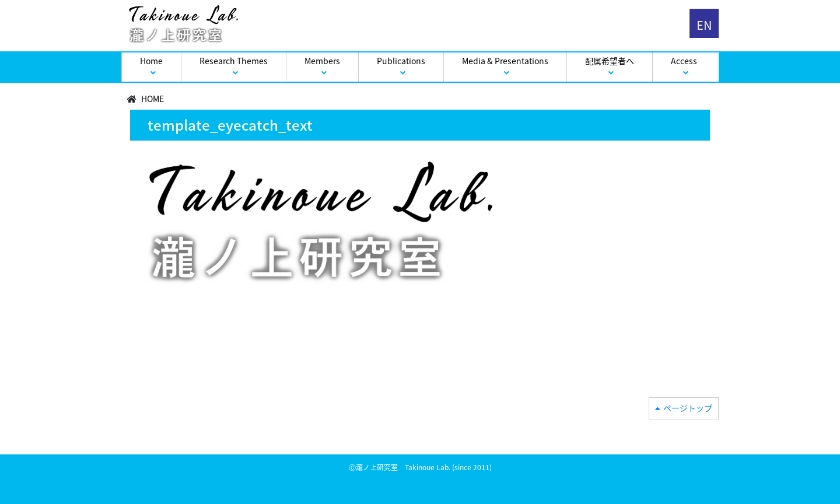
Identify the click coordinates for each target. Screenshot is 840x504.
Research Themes (234, 61)
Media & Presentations (505, 61)
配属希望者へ (610, 61)
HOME (153, 99)
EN (704, 25)
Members (322, 61)
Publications (401, 61)
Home (151, 61)
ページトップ (688, 408)
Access (684, 61)
